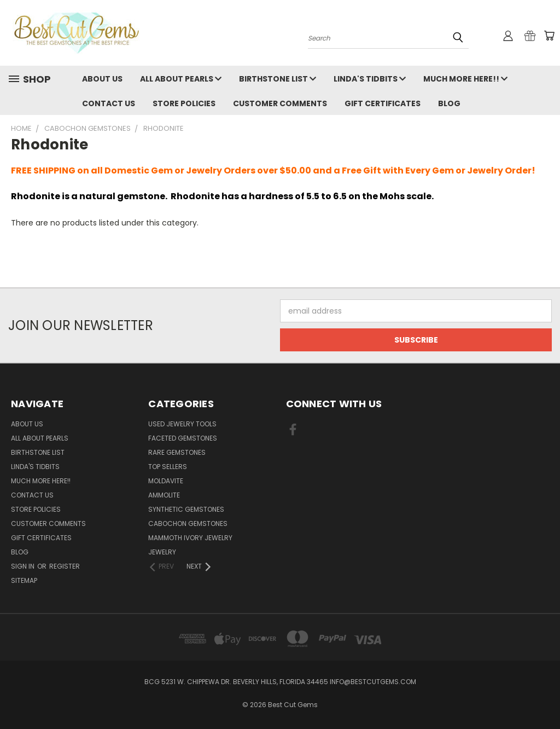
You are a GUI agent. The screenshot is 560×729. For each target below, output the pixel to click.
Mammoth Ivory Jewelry (190, 538)
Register (65, 566)
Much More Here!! (465, 79)
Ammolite (164, 495)
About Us (102, 79)
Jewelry (162, 552)
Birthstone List (278, 79)
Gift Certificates (383, 103)
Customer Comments (280, 103)
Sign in (24, 566)
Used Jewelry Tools (182, 424)
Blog (449, 103)
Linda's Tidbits (370, 79)
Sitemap (24, 580)
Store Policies (184, 103)
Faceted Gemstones (183, 438)
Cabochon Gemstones (188, 523)
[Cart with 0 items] (549, 36)
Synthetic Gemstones (186, 509)
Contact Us (109, 103)
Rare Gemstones (177, 452)
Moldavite (166, 481)
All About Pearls (181, 79)
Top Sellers (168, 467)
